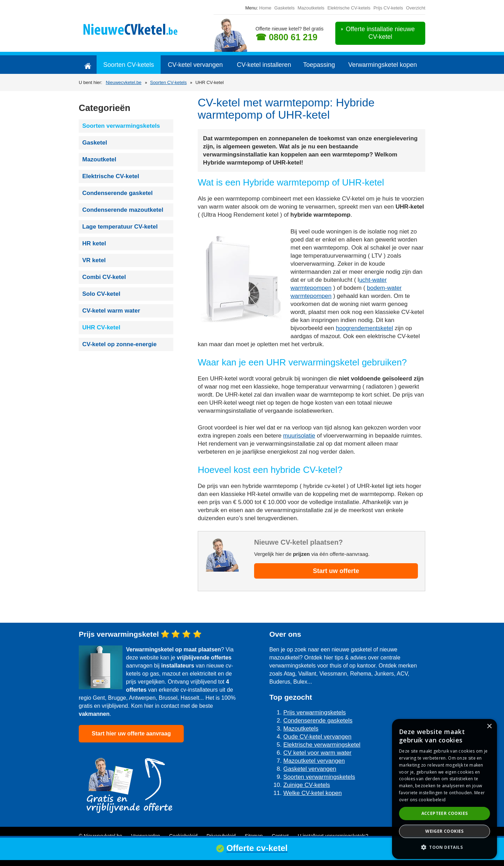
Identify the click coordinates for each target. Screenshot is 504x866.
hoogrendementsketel (364, 328)
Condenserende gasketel (117, 193)
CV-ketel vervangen (195, 65)
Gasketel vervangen (310, 769)
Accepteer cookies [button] (445, 813)
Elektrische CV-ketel (111, 176)
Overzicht (416, 8)
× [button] (489, 727)
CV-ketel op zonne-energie (120, 344)
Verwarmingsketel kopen (383, 65)
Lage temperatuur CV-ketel (120, 227)
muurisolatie (299, 436)
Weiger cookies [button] (444, 831)
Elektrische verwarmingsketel (322, 745)
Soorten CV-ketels (129, 65)
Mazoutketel (99, 159)
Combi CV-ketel (104, 277)
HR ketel (94, 243)
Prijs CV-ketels (388, 8)
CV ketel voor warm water (318, 753)
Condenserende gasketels (318, 721)
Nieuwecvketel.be (124, 82)
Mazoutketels (311, 8)
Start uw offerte (336, 571)
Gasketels (285, 8)
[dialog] (444, 789)
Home (265, 8)
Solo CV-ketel (101, 294)
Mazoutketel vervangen (314, 761)
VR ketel (94, 260)
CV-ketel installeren (264, 65)
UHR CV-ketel (101, 327)
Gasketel (95, 143)
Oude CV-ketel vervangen (318, 737)
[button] (444, 847)
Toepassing (319, 65)
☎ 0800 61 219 (286, 37)
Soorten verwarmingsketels (121, 126)
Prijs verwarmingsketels (315, 713)
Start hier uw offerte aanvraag (131, 734)
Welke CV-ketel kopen (313, 793)
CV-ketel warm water (111, 311)
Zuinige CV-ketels (307, 785)
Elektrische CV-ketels (349, 8)
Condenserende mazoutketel (123, 210)
